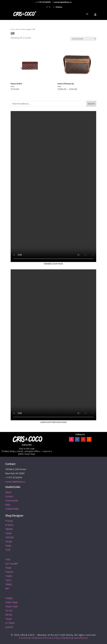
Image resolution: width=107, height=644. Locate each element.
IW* (7, 589)
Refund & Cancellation (75, 638)
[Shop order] (83, 39)
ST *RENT (10, 623)
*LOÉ (8, 550)
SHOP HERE (58, 264)
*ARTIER (9, 538)
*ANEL (8, 546)
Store (18, 29)
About (8, 492)
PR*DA (9, 615)
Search (91, 104)
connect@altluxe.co (15, 482)
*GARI (8, 533)
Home (13, 29)
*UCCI (8, 580)
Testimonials (12, 501)
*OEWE (9, 598)
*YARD (9, 576)
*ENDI (8, 568)
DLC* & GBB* (12, 564)
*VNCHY (9, 572)
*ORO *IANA (12, 603)
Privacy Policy (53, 638)
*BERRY (9, 529)
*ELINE (9, 542)
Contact (9, 496)
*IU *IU (9, 611)
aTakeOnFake (12, 509)
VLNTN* (9, 627)
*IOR (8, 560)
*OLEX (9, 619)
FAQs (8, 505)
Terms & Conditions (32, 638)
